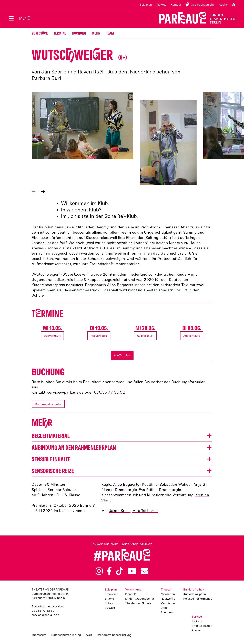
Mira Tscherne (145, 511)
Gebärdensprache (203, 5)
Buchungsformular (48, 404)
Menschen (168, 594)
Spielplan (146, 5)
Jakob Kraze (120, 511)
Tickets (161, 5)
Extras (109, 603)
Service (197, 617)
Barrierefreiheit (194, 589)
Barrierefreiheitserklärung (114, 635)
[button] (83, 125)
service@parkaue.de (65, 392)
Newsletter (145, 571)
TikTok (120, 571)
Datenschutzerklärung (66, 635)
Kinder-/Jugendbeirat (140, 599)
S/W (233, 5)
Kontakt (176, 5)
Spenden (167, 612)
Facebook (109, 571)
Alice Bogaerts (126, 484)
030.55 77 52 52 (110, 392)
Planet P (131, 594)
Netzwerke (168, 599)
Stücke (109, 599)
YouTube (132, 571)
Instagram (99, 571)
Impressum (39, 635)
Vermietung (169, 603)
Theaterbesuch (202, 626)
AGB (89, 635)
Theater (166, 589)
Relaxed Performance (198, 599)
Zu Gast (110, 608)
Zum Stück (40, 33)
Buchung (79, 33)
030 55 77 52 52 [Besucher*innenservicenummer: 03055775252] (43, 611)
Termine (60, 33)
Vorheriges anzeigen (34, 191)
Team (110, 33)
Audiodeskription (195, 594)
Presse (196, 630)
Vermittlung (133, 589)
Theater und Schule (138, 603)
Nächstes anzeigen (43, 191)
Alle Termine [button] (122, 355)
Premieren (112, 594)
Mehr (96, 33)
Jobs (164, 608)
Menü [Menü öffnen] (25, 18)
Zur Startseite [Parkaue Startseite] (196, 18)
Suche (223, 5)
